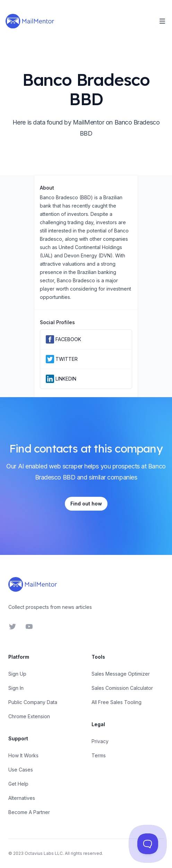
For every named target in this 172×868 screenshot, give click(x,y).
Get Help (18, 784)
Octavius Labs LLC (44, 853)
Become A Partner (29, 812)
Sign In (16, 688)
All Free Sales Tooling (117, 702)
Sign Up (17, 674)
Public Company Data (33, 702)
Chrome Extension (29, 716)
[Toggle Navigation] (162, 21)
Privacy (100, 741)
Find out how (86, 504)
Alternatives (22, 798)
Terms (99, 755)
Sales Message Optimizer (121, 674)
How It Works (23, 755)
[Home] (30, 21)
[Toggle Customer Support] (148, 844)
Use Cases (21, 770)
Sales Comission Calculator (122, 688)
